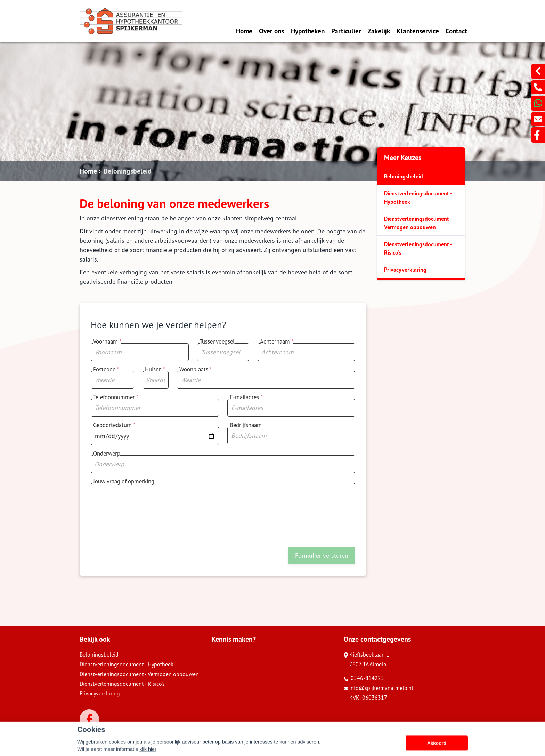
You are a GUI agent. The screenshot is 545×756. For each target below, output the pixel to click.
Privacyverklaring (405, 270)
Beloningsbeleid (128, 171)
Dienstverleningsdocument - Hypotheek (418, 198)
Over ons (271, 31)
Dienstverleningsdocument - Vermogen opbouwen (418, 223)
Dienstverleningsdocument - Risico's (418, 248)
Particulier (346, 31)
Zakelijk (379, 31)
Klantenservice (418, 31)
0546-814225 (364, 678)
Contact (456, 31)
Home (244, 31)
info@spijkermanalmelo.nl (379, 688)
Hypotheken (308, 31)
